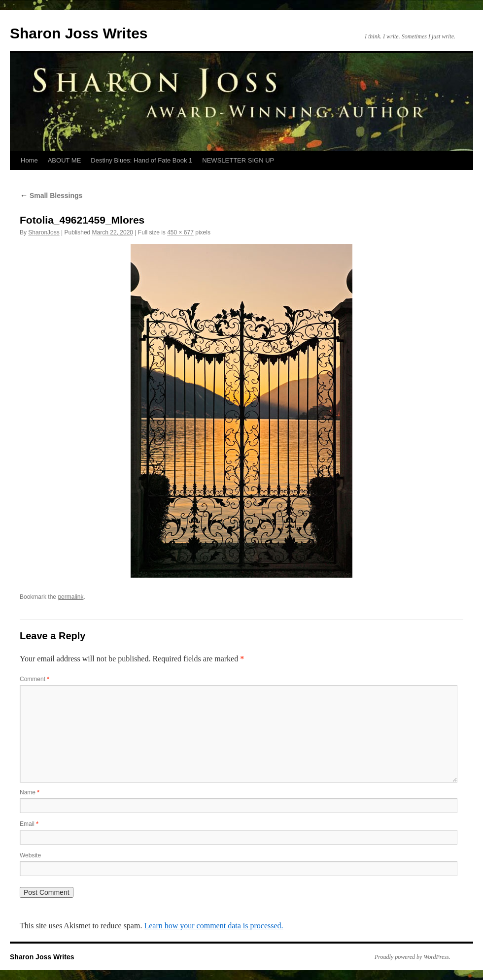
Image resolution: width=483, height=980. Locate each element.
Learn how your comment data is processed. (213, 926)
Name (30, 792)
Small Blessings (51, 196)
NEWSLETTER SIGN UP (238, 160)
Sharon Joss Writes (79, 33)
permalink (70, 597)
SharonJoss (44, 232)
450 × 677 (180, 232)
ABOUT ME (65, 160)
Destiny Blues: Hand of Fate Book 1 (141, 160)
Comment (34, 679)
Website (30, 855)
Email (29, 824)
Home (29, 160)
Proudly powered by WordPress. (413, 957)
